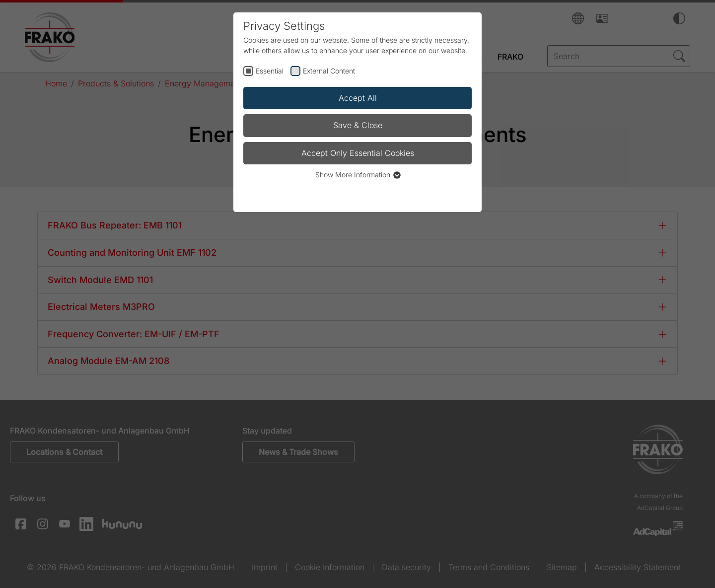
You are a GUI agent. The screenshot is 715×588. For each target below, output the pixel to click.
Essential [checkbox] (270, 71)
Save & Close (358, 125)
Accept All (358, 98)
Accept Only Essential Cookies (358, 153)
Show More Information (357, 175)
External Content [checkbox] (329, 71)
